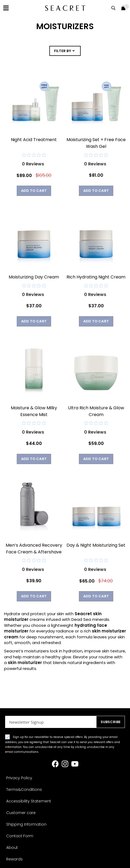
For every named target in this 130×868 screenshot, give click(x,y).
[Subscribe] (111, 722)
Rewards (14, 859)
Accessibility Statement (29, 801)
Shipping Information (26, 824)
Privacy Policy (19, 778)
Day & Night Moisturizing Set (96, 545)
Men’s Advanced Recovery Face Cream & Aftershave (34, 549)
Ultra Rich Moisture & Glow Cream (96, 411)
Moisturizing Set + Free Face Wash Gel (96, 143)
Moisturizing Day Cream (34, 277)
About (12, 847)
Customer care (21, 813)
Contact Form (20, 836)
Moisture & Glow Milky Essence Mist (34, 411)
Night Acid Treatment (34, 140)
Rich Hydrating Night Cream (96, 277)
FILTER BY (63, 51)
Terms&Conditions (24, 789)
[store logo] (65, 8)
